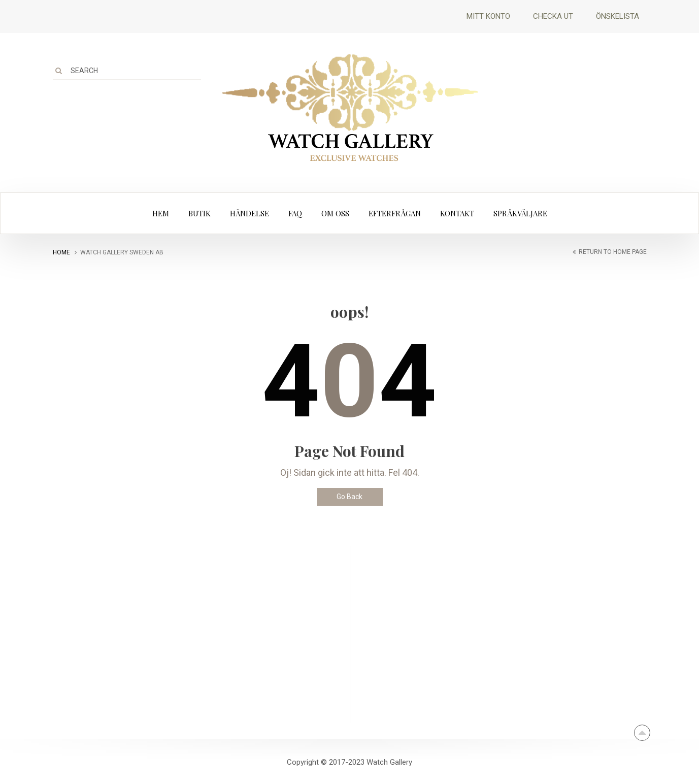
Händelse (249, 213)
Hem (161, 213)
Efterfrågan (395, 213)
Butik (199, 213)
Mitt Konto (488, 16)
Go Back (350, 497)
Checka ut (553, 16)
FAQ (295, 213)
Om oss (335, 213)
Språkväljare (520, 213)
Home (61, 252)
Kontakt (457, 213)
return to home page (613, 252)
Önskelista (618, 16)
